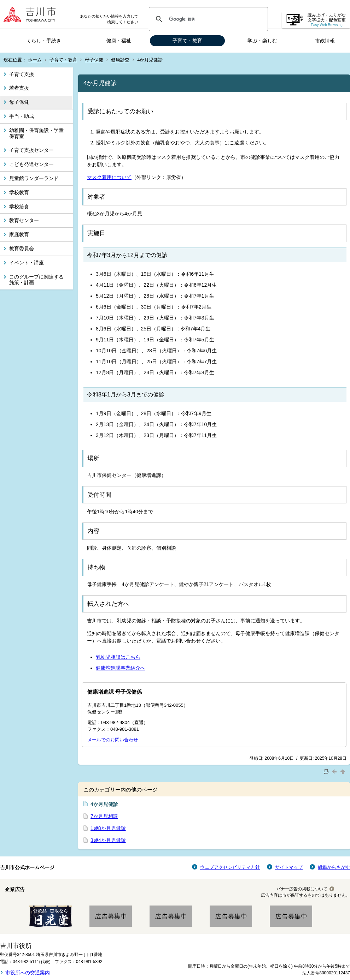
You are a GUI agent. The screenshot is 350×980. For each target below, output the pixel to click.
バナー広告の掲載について (302, 889)
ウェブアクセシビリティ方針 (230, 867)
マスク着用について (109, 177)
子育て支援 (22, 74)
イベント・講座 (27, 263)
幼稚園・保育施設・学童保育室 (36, 133)
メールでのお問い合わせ (113, 740)
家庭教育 (19, 234)
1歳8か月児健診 (108, 828)
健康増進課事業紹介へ (121, 668)
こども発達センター (31, 164)
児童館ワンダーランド (34, 178)
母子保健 (94, 60)
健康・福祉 (119, 41)
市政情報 (325, 41)
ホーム (35, 60)
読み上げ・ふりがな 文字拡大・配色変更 (327, 20)
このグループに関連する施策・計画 (36, 280)
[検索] (207, 19)
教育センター (24, 220)
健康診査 (120, 60)
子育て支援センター (31, 150)
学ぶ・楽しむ (262, 41)
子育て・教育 (187, 41)
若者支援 (19, 88)
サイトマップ (289, 867)
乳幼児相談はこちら (118, 657)
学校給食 (19, 207)
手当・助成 (22, 116)
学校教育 (19, 192)
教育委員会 (22, 249)
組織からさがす (334, 867)
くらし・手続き (44, 41)
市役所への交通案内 (28, 973)
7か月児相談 (104, 816)
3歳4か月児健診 (108, 840)
